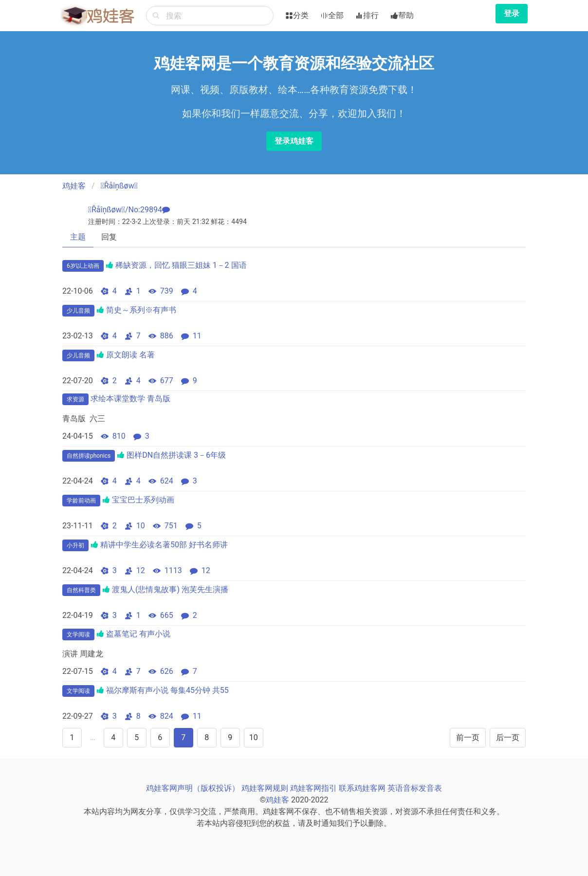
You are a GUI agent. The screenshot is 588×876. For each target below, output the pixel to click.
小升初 (75, 545)
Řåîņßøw (119, 186)
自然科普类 (81, 590)
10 (254, 737)
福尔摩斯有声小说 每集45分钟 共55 (167, 690)
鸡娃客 (74, 186)
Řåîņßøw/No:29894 (125, 210)
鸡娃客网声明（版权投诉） (193, 788)
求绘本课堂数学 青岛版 (130, 399)
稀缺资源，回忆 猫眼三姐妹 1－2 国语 (181, 265)
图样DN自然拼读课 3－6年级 (176, 455)
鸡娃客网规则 (265, 788)
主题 (78, 237)
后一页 (508, 737)
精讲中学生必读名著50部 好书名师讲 (164, 545)
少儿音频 (78, 311)
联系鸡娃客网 (362, 788)
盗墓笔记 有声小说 (138, 634)
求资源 (75, 399)
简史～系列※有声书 (141, 310)
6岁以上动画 (83, 266)
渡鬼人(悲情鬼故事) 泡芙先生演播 (170, 589)
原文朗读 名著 (130, 355)
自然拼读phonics (89, 456)
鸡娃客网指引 (313, 788)
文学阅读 (78, 634)
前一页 (468, 737)
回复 (109, 237)
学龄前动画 (81, 501)
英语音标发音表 (415, 788)
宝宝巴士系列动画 (143, 500)
